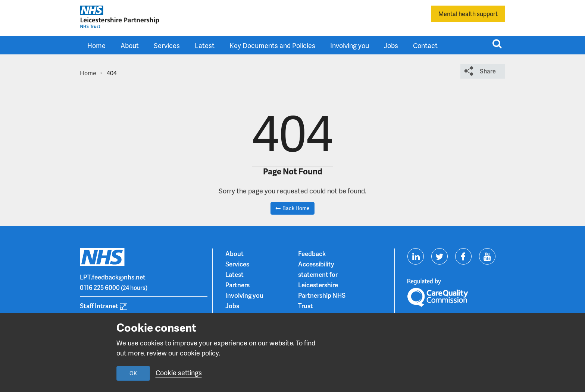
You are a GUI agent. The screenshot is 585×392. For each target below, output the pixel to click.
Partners (237, 285)
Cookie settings (179, 372)
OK (133, 373)
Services (167, 45)
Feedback (312, 253)
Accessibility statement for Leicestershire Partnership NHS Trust (322, 285)
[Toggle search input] (497, 44)
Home (96, 45)
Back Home (296, 208)
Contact (425, 45)
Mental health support (468, 14)
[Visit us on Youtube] (487, 256)
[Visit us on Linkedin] (416, 256)
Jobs (391, 45)
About (130, 45)
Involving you (350, 45)
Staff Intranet (99, 306)
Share (488, 71)
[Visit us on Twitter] (439, 256)
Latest (205, 45)
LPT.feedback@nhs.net (113, 277)
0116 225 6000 (100, 287)
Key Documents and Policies (272, 45)
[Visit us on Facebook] (463, 256)
